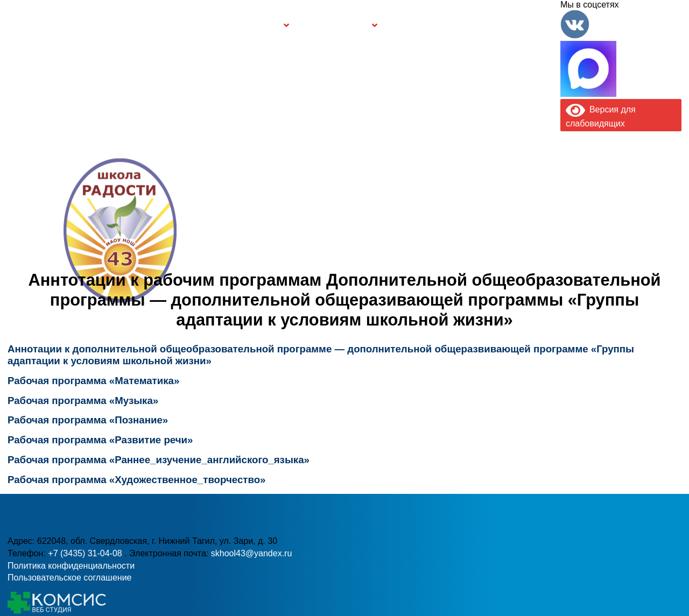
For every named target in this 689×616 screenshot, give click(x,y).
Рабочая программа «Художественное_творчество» (136, 480)
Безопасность (336, 25)
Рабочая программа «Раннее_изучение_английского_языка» (159, 460)
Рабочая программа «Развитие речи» (100, 440)
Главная (49, 25)
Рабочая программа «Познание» (88, 420)
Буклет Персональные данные (427, 25)
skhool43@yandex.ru (493, 257)
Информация (15, 23)
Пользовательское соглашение (69, 578)
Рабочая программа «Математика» (95, 381)
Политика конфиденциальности (71, 566)
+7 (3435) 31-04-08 (300, 257)
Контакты (531, 25)
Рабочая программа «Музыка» (83, 401)
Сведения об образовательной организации (154, 25)
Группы (264, 25)
